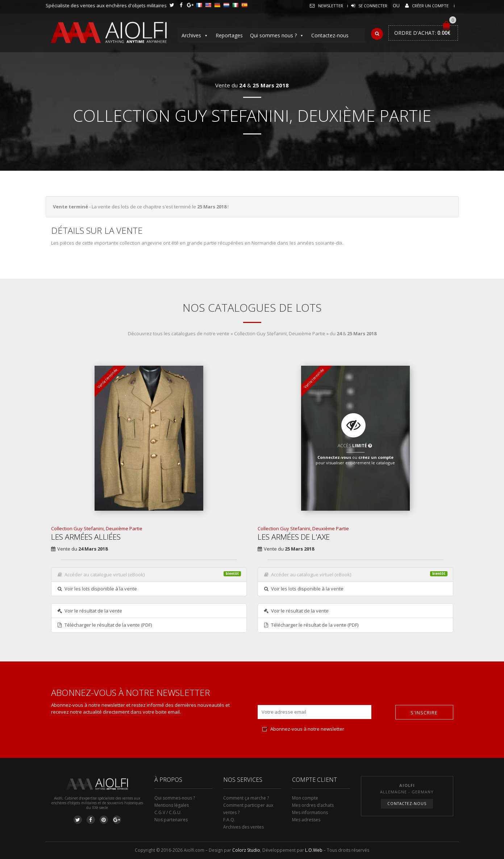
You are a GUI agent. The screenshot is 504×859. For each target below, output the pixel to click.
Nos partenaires (171, 820)
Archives (195, 36)
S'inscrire (424, 713)
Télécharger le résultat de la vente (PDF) (105, 625)
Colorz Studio (246, 850)
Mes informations (310, 812)
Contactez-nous (330, 35)
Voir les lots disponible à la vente (97, 589)
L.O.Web (314, 850)
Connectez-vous (334, 457)
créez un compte (376, 457)
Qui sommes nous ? (277, 36)
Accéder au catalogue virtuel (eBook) (149, 574)
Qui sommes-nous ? (175, 798)
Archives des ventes (243, 827)
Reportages (229, 35)
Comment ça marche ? (246, 798)
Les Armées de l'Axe (294, 537)
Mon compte (305, 798)
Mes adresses (306, 820)
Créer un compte (430, 6)
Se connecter (373, 6)
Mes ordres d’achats (313, 805)
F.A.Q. (229, 820)
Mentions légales (172, 805)
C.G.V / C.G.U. (168, 812)
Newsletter (331, 6)
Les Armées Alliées (86, 537)
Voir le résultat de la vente (90, 611)
